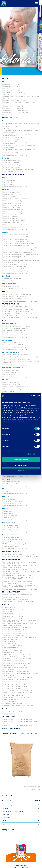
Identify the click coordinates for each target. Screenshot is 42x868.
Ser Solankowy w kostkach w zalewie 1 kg (19, 691)
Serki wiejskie (7, 340)
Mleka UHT (6, 82)
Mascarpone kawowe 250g (11, 382)
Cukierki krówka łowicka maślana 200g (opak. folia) (21, 723)
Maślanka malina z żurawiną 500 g (13, 205)
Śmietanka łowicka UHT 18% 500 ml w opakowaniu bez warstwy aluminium (20, 146)
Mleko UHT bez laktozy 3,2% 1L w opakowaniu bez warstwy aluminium (21, 94)
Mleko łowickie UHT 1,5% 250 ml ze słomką (16, 113)
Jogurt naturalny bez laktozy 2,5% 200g (15, 264)
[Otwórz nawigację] (39, 3)
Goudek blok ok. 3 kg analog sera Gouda (19, 554)
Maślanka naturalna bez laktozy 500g (14, 220)
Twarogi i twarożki (11, 304)
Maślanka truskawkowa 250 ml (12, 194)
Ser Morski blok (8, 491)
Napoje (5, 709)
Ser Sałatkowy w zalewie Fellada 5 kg (18, 693)
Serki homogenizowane (11, 352)
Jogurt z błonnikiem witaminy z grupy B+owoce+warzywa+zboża (14, 257)
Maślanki (5, 189)
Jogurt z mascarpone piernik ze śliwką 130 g (16, 246)
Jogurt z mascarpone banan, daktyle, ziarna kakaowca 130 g (21, 248)
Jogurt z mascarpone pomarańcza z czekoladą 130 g (19, 250)
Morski (5, 489)
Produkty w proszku (11, 592)
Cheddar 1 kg (7, 518)
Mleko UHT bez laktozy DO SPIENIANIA (15, 100)
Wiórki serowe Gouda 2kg (11, 537)
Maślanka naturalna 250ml (11, 223)
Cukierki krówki (9, 717)
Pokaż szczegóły (30, 454)
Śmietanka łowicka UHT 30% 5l (15, 632)
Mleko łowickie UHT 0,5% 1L (12, 91)
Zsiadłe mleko (7, 276)
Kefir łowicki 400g (9, 182)
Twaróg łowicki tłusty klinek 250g (17, 307)
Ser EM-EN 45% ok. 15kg (11, 525)
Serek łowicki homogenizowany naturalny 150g (17, 359)
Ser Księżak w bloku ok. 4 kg (14, 661)
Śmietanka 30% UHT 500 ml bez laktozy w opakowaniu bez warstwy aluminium (21, 143)
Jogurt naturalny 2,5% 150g (12, 262)
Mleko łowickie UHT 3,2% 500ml (13, 106)
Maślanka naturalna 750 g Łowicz (13, 225)
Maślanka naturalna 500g (11, 218)
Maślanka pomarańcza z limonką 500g (14, 210)
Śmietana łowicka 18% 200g (12, 161)
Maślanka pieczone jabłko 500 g (13, 201)
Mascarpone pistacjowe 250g (12, 384)
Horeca (5, 604)
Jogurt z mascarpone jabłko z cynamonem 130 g (18, 252)
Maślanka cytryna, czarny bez (12, 207)
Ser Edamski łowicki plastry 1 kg (16, 667)
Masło (5, 291)
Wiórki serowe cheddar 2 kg (12, 515)
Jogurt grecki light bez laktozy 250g (14, 269)
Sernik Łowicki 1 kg (11, 316)
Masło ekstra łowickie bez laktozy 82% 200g (20, 301)
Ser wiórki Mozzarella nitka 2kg (12, 503)
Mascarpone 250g (9, 391)
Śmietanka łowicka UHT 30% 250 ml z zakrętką (17, 140)
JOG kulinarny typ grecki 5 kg (15, 684)
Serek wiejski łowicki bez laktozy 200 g (15, 347)
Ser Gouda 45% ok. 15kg (11, 530)
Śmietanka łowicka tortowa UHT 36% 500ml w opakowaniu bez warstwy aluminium (21, 131)
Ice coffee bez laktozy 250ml (14, 712)
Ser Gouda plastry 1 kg (12, 670)
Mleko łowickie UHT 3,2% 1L (12, 84)
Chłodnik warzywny (9, 284)
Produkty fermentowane (13, 174)
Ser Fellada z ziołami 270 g (11, 370)
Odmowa (21, 471)
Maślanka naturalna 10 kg (11, 227)
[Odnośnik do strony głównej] (4, 3)
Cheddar (5, 508)
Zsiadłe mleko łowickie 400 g (12, 279)
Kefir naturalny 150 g (10, 184)
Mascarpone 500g (9, 393)
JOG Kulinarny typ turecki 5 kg (15, 688)
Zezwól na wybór (21, 465)
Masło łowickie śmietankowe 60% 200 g (18, 294)
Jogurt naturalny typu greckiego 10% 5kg (16, 271)
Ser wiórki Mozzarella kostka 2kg (13, 501)
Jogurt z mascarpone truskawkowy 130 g (16, 235)
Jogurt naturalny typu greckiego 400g (15, 267)
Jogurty (5, 232)
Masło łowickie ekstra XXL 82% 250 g (17, 299)
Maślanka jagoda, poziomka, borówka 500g (16, 199)
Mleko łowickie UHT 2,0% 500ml (13, 108)
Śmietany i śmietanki (11, 118)
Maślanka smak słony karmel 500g (13, 214)
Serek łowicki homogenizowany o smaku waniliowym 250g (21, 357)
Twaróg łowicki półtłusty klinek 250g (18, 309)
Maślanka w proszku (11, 597)
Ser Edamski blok (10, 643)
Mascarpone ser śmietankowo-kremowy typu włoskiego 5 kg (21, 675)
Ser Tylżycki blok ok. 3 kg (13, 646)
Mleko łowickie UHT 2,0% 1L (12, 87)
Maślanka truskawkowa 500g (12, 196)
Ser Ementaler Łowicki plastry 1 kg (17, 663)
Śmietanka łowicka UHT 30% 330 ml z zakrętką (17, 138)
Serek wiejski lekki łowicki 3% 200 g (14, 345)
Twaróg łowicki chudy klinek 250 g (17, 311)
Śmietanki (6, 121)
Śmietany (6, 158)
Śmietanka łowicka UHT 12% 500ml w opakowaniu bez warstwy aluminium (20, 150)
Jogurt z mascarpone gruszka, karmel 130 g (16, 241)
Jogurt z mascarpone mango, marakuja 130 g (16, 237)
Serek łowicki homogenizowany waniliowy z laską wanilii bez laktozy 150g (21, 362)
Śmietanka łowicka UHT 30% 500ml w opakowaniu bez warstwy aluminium (20, 135)
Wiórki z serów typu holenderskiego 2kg (15, 544)
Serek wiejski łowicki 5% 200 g (12, 343)
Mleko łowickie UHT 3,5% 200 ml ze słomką (16, 110)
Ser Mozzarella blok (9, 499)
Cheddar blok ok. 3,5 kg (10, 513)
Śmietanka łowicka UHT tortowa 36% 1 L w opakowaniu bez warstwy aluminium (21, 124)
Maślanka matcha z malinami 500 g (13, 203)
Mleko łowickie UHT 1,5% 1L (12, 89)
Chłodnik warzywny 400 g (11, 286)
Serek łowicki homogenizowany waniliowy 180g (17, 355)
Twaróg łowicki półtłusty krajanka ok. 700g (21, 318)
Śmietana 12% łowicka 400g (12, 167)
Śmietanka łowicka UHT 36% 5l (15, 630)
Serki (4, 321)
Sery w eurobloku (8, 523)
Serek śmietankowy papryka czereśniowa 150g (17, 326)
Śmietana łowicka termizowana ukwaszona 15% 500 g (19, 169)
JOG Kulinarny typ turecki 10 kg (15, 686)
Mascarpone (7, 380)
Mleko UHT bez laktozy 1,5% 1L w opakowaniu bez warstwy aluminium (21, 97)
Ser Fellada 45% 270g (10, 372)
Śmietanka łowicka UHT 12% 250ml (14, 153)
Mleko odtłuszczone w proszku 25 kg (18, 595)
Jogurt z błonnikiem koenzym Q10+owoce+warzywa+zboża (21, 260)
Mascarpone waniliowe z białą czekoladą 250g (17, 387)
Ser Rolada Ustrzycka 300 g (12, 482)
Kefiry (4, 177)
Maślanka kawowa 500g (10, 216)
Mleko (5, 79)
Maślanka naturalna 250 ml (11, 192)
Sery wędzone (7, 479)
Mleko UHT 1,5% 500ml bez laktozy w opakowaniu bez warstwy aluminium (19, 103)
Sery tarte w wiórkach (10, 535)
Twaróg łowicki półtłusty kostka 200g (19, 313)
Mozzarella (6, 496)
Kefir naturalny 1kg (9, 180)
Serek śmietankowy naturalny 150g (14, 333)
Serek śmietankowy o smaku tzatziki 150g (16, 328)
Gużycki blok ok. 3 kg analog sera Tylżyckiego (21, 556)
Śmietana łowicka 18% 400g (12, 163)
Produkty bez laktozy (12, 559)
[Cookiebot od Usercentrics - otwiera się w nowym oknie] (31, 396)
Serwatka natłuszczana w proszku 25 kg (15, 115)
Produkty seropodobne (13, 551)
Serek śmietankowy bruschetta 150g (14, 331)
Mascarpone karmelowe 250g (12, 389)
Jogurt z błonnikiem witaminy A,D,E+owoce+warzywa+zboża (21, 254)
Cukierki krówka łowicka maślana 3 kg (18, 726)
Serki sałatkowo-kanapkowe (13, 368)
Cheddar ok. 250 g (9, 511)
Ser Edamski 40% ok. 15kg (11, 527)
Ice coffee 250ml (9, 714)
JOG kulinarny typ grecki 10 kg (15, 682)
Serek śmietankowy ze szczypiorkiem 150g (16, 335)
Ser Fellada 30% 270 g (10, 375)
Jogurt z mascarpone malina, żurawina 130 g (16, 239)
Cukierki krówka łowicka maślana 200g (18, 720)
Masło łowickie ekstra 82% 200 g (16, 297)
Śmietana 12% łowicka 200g (12, 165)
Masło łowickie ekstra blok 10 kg (16, 672)
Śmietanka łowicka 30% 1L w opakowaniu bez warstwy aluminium (20, 128)
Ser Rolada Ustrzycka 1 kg (11, 484)
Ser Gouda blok (9, 641)
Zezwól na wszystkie (21, 460)
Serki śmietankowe (9, 324)
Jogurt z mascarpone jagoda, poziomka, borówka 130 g (19, 243)
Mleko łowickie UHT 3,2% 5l (13, 609)
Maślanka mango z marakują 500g (13, 212)
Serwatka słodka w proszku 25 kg (16, 599)
